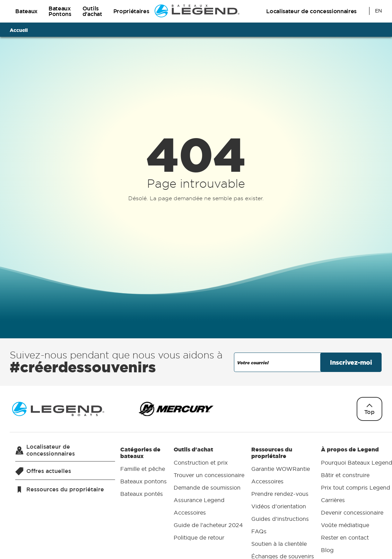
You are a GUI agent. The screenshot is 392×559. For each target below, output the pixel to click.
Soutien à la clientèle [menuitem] (279, 544)
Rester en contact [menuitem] (345, 537)
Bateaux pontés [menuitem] (142, 494)
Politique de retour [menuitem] (199, 537)
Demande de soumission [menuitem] (207, 488)
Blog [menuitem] (327, 550)
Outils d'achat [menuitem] (209, 495)
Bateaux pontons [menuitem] (143, 482)
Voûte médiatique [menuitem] (345, 525)
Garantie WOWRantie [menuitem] (281, 469)
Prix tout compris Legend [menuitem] (356, 488)
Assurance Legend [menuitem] (199, 500)
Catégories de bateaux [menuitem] (143, 473)
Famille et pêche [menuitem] (143, 469)
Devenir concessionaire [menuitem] (352, 513)
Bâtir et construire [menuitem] (345, 475)
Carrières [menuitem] (333, 500)
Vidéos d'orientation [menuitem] (279, 507)
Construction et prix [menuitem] (201, 463)
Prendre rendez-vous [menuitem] (280, 494)
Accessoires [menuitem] (190, 513)
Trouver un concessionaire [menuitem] (209, 475)
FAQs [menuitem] (259, 532)
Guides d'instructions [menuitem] (280, 519)
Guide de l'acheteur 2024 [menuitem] (208, 525)
